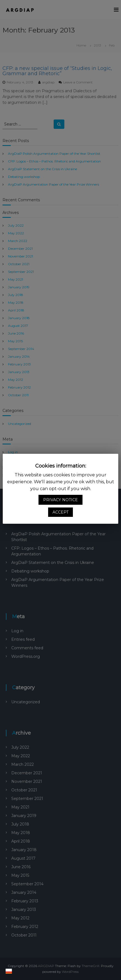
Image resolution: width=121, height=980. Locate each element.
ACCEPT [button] (61, 512)
